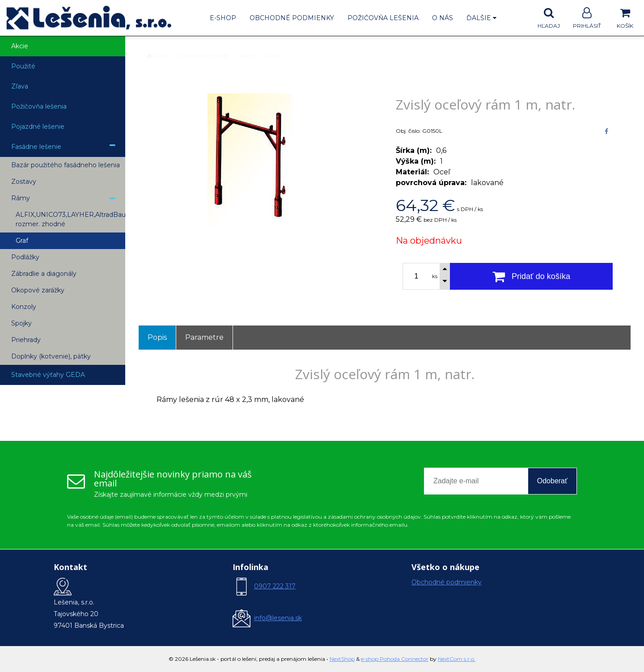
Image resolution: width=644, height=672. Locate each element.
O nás (443, 18)
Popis (157, 337)
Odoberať (552, 481)
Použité (23, 66)
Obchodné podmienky (292, 18)
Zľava (20, 86)
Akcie (20, 46)
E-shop (223, 18)
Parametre (204, 337)
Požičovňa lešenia (383, 18)
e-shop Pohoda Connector (395, 659)
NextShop (342, 659)
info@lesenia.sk (278, 618)
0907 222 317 (275, 586)
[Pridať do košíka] (531, 276)
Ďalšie (481, 18)
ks (435, 276)
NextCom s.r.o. (457, 659)
